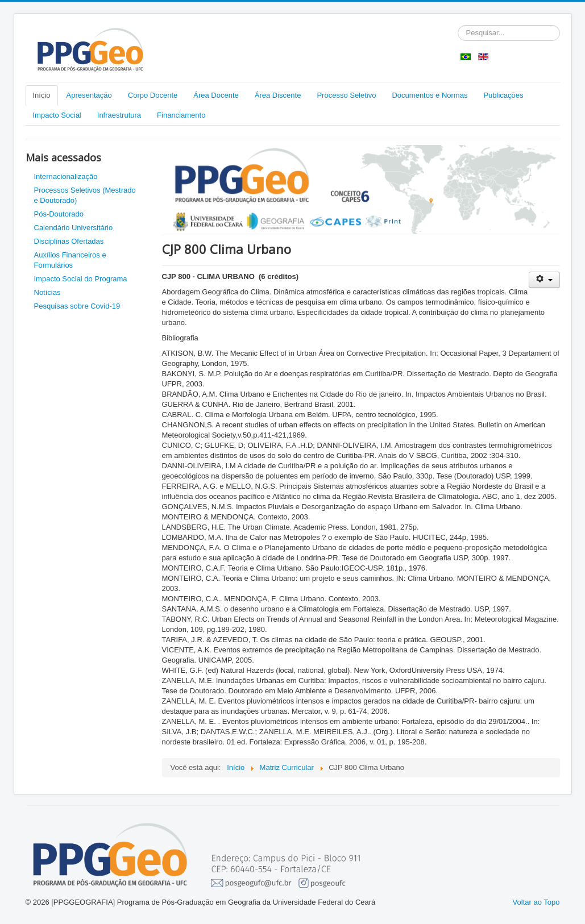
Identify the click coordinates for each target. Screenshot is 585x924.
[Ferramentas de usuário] (544, 280)
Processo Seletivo (346, 95)
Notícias (47, 292)
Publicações (503, 95)
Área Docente (216, 95)
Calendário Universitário (74, 228)
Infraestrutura (119, 115)
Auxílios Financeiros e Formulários (70, 260)
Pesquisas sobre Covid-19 (77, 306)
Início (42, 95)
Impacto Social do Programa (81, 279)
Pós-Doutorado (59, 214)
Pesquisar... (458, 25)
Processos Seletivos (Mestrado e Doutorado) (85, 195)
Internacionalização (66, 176)
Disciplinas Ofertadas (69, 241)
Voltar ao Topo (536, 902)
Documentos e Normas (430, 95)
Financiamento (181, 115)
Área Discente (278, 95)
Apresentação (89, 95)
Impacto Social (57, 115)
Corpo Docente (153, 95)
